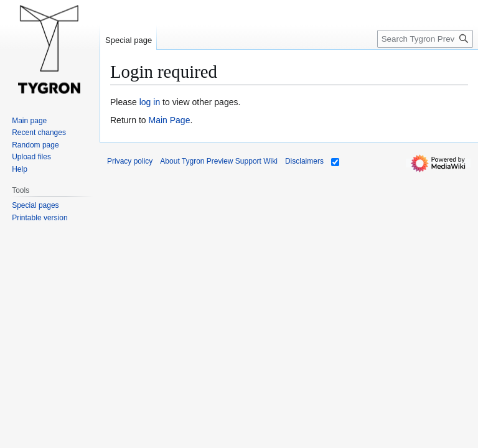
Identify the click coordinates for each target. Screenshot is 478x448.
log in (150, 102)
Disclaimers (304, 161)
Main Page (169, 120)
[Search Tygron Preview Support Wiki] (425, 39)
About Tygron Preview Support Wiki (219, 161)
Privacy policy (130, 161)
